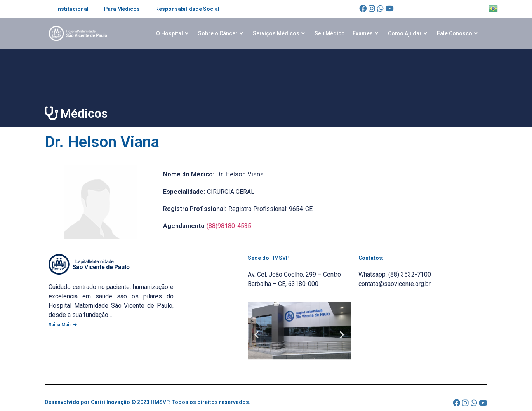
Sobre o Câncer (221, 33)
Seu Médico (330, 33)
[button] (256, 334)
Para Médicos (122, 9)
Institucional (72, 9)
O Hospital (172, 33)
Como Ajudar (408, 33)
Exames (365, 33)
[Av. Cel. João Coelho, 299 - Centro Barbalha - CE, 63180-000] (410, 333)
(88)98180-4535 (229, 226)
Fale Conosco (457, 33)
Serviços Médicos (279, 33)
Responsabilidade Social (187, 9)
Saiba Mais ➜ (63, 325)
